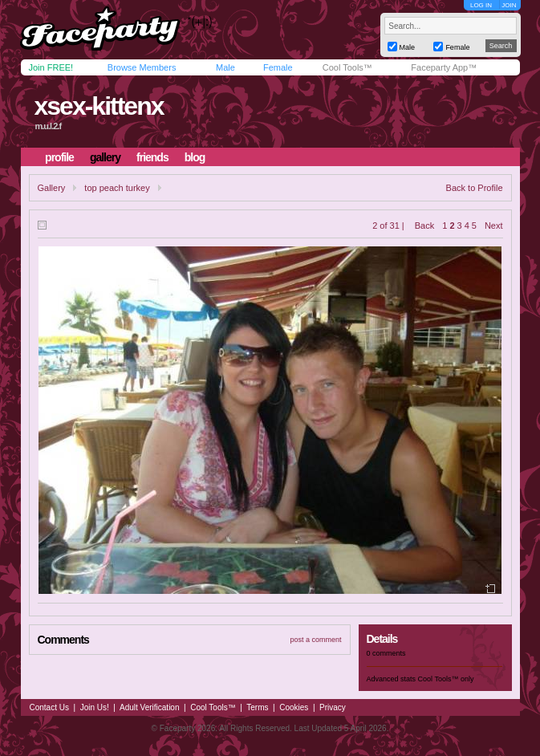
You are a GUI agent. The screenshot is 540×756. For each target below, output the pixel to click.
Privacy (333, 707)
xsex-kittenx (98, 106)
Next (494, 226)
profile (59, 157)
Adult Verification (150, 707)
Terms (257, 707)
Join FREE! (51, 67)
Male (225, 67)
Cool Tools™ (347, 67)
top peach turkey (117, 188)
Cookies (294, 707)
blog (195, 157)
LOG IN (481, 5)
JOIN (509, 5)
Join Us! (95, 707)
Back (424, 226)
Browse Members (142, 67)
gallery (105, 157)
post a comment (315, 640)
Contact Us (49, 707)
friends (152, 157)
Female (278, 67)
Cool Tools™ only (446, 679)
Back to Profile (475, 188)
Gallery (52, 188)
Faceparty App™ (444, 67)
